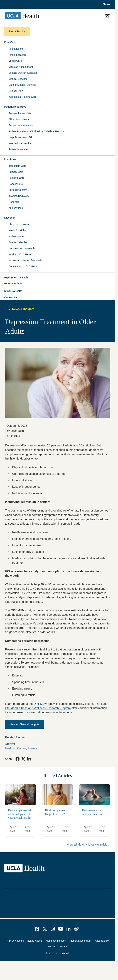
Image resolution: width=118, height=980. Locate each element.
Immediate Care (18, 166)
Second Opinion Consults (23, 73)
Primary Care (16, 172)
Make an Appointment (21, 67)
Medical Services (18, 79)
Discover (10, 218)
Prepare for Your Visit (20, 113)
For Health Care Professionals (25, 261)
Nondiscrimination (56, 941)
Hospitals (14, 202)
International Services (21, 143)
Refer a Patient (13, 283)
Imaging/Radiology (19, 196)
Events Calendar (18, 242)
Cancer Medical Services (22, 85)
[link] (18, 759)
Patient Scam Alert (19, 149)
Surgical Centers (18, 190)
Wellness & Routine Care (23, 97)
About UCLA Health (19, 224)
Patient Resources (15, 107)
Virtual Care (15, 61)
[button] (58, 278)
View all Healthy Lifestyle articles (88, 844)
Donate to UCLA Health (22, 248)
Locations (10, 159)
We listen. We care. (59, 946)
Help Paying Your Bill (20, 137)
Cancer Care (16, 184)
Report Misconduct (80, 941)
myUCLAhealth (13, 291)
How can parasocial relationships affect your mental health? (19, 814)
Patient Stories (17, 236)
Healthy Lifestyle (15, 748)
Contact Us (11, 297)
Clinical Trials (16, 91)
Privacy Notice (34, 941)
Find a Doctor (16, 49)
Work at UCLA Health (20, 254)
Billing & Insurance (19, 119)
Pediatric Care (17, 178)
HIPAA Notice (14, 941)
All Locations (16, 208)
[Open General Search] (107, 4)
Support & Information (21, 125)
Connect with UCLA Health (23, 266)
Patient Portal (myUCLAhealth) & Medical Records (37, 131)
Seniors (32, 748)
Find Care (10, 42)
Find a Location (17, 55)
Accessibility (102, 941)
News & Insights (18, 230)
